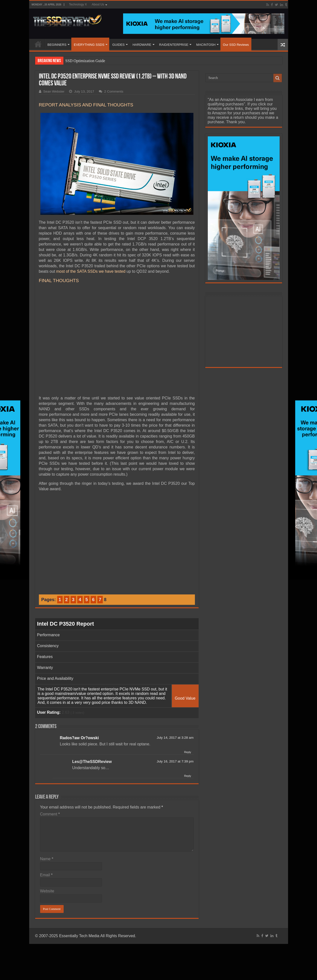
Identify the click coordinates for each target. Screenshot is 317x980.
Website (47, 891)
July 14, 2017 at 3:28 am (175, 738)
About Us (98, 4)
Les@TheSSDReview (92, 762)
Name (47, 859)
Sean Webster (54, 91)
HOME (38, 44)
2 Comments (114, 91)
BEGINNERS (57, 45)
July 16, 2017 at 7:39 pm (175, 761)
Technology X (78, 4)
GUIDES (118, 45)
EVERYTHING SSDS (89, 45)
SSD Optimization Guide (85, 61)
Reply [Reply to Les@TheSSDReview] (187, 776)
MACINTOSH (206, 45)
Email (46, 875)
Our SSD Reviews (236, 45)
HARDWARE (142, 45)
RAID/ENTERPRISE (174, 45)
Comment (50, 814)
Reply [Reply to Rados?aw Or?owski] (187, 752)
